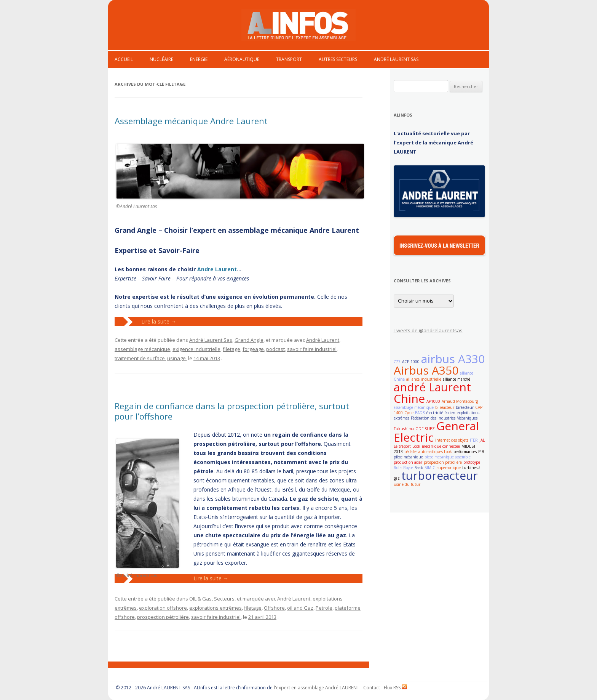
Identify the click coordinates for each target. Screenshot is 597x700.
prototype (472, 462)
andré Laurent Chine (432, 393)
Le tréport (402, 446)
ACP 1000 (411, 362)
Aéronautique (242, 59)
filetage (231, 349)
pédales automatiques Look (428, 452)
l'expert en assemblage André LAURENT (317, 688)
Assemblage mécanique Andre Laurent (191, 121)
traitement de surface (140, 358)
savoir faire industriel (312, 349)
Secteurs (224, 599)
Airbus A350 (426, 370)
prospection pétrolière (163, 617)
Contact (372, 688)
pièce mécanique (408, 457)
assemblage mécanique (142, 349)
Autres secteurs (338, 59)
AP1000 (433, 401)
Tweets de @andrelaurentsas (428, 330)
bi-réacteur (445, 407)
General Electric (436, 432)
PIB (481, 452)
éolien (450, 413)
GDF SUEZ (425, 429)
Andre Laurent (217, 269)
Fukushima (404, 429)
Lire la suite (159, 321)
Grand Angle (249, 340)
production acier (408, 462)
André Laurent (323, 340)
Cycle (409, 413)
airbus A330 (453, 359)
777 (397, 362)
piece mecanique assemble (448, 457)
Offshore (274, 608)
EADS (420, 413)
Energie (199, 59)
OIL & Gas (200, 599)
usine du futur (407, 484)
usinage (176, 358)
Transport (289, 59)
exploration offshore (163, 608)
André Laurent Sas (396, 59)
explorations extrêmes (215, 608)
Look (416, 446)
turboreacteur (440, 475)
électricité (435, 413)
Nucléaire (161, 59)
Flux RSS (395, 688)
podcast (275, 349)
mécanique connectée (441, 446)
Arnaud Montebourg (460, 401)
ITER (474, 440)
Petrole (324, 608)
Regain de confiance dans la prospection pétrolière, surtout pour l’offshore (232, 411)
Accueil (124, 59)
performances (465, 452)
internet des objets (452, 440)
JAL (482, 440)
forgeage (253, 349)
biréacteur (465, 407)
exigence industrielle (196, 349)
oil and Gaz (300, 608)
